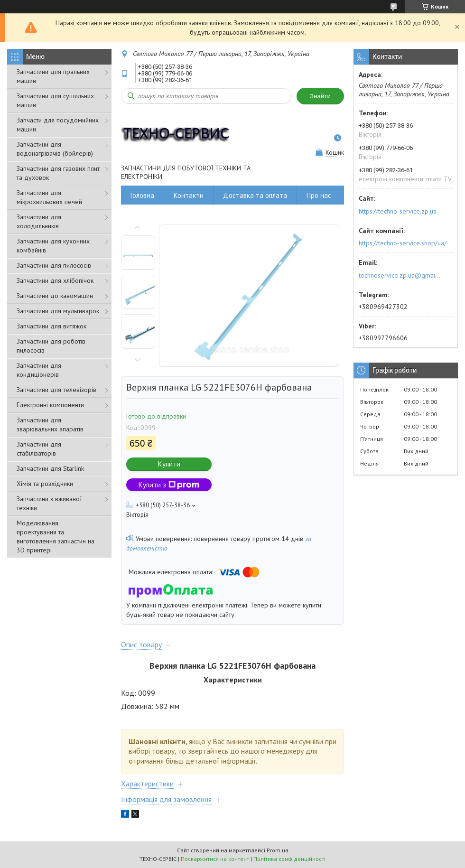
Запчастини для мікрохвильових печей (49, 197)
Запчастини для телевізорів (56, 390)
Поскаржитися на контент (215, 859)
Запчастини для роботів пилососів (51, 346)
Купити (169, 464)
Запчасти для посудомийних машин (58, 125)
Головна (142, 195)
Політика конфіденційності (289, 859)
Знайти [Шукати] (320, 96)
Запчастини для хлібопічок (55, 280)
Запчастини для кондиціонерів (39, 370)
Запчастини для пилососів (54, 265)
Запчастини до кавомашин (55, 296)
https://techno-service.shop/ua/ (403, 243)
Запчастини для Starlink (50, 468)
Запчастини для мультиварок (58, 311)
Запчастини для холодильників (39, 221)
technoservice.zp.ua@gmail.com (400, 275)
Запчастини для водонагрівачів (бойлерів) (55, 149)
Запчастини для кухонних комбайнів (53, 246)
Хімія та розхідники (45, 484)
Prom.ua (278, 850)
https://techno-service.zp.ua (398, 211)
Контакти (189, 195)
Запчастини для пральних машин (53, 76)
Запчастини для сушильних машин (55, 100)
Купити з (169, 485)
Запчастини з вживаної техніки (49, 503)
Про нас (319, 195)
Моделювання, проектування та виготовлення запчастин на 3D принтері (56, 537)
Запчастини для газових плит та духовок (58, 173)
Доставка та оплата (255, 195)
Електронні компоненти (50, 405)
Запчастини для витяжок (51, 326)
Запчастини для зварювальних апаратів (50, 425)
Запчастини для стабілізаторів (39, 449)
